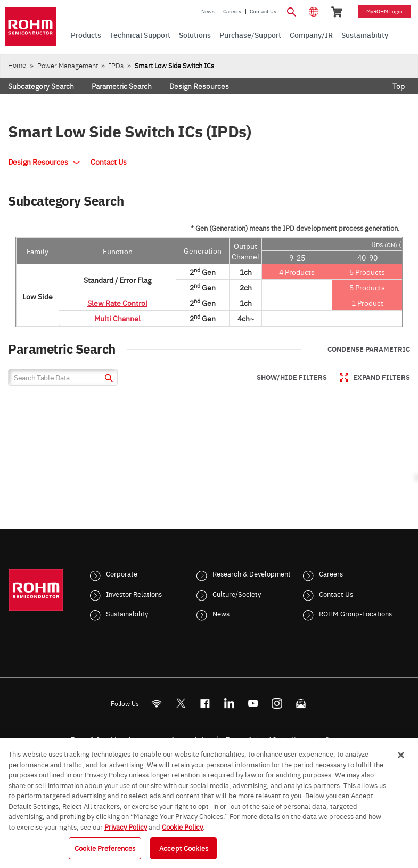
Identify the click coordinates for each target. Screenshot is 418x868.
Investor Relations (134, 594)
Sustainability (127, 613)
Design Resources (199, 86)
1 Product (367, 303)
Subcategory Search (41, 86)
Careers (232, 11)
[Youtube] (253, 703)
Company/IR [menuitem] (311, 35)
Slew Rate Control (117, 303)
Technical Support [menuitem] (140, 35)
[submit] (107, 379)
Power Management (68, 65)
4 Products (297, 272)
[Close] (401, 755)
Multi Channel (117, 318)
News (208, 11)
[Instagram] (277, 703)
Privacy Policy (126, 826)
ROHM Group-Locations (355, 613)
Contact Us (263, 11)
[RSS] (156, 703)
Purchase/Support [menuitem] (250, 35)
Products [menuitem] (86, 35)
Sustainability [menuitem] (365, 35)
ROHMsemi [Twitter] (181, 703)
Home (17, 65)
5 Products (367, 272)
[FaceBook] (205, 703)
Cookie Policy (182, 826)
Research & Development (252, 573)
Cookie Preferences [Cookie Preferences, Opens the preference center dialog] (105, 848)
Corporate (122, 573)
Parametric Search (122, 86)
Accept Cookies (184, 848)
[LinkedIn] (229, 703)
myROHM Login (384, 11)
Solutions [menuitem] (195, 35)
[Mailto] (301, 703)
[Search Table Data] (63, 377)
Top (399, 86)
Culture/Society (237, 594)
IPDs (116, 65)
